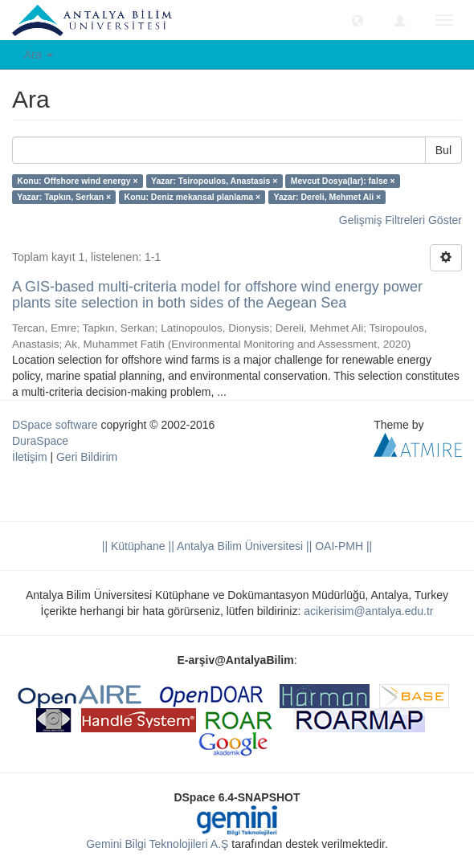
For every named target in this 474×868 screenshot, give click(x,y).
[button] (358, 20)
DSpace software (55, 425)
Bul (443, 150)
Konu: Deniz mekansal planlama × (193, 197)
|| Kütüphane (134, 546)
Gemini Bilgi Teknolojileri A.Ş (157, 844)
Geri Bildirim (87, 457)
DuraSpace (40, 441)
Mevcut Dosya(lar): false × (343, 181)
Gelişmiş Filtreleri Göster (400, 220)
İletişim (30, 457)
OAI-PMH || (342, 546)
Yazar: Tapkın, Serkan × (64, 197)
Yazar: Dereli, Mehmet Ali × (328, 197)
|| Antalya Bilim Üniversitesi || (239, 546)
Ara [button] (39, 55)
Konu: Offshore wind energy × (77, 181)
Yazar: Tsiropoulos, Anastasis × (214, 181)
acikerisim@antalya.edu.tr (368, 611)
